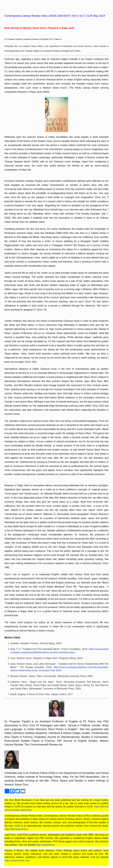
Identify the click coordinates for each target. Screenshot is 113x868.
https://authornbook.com (17, 860)
